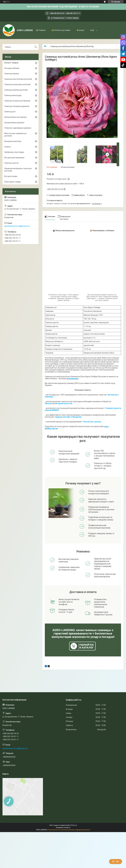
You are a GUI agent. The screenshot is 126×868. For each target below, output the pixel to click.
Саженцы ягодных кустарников (17, 101)
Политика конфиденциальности (79, 830)
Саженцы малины (12, 74)
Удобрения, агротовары (14, 152)
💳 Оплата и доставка (61, 30)
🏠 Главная (41, 30)
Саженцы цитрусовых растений (17, 84)
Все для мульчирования (14, 158)
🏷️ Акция (80, 30)
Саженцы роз (10, 112)
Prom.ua (74, 825)
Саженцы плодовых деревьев (17, 106)
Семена (8, 147)
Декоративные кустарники (15, 117)
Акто (65, 417)
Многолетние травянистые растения (16, 135)
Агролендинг (73, 379)
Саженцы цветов (11, 163)
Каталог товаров (11, 63)
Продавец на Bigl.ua (63, 827)
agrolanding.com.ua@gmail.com (17, 226)
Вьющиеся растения (13, 141)
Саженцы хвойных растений (16, 90)
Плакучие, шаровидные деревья (18, 128)
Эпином (48, 403)
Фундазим (77, 417)
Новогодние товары (13, 182)
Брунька (59, 417)
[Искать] (36, 47)
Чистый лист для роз (92, 422)
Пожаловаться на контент (57, 830)
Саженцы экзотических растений (18, 79)
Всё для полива (11, 176)
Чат (116, 862)
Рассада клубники (12, 68)
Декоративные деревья (14, 123)
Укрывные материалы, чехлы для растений (18, 170)
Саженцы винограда (13, 95)
